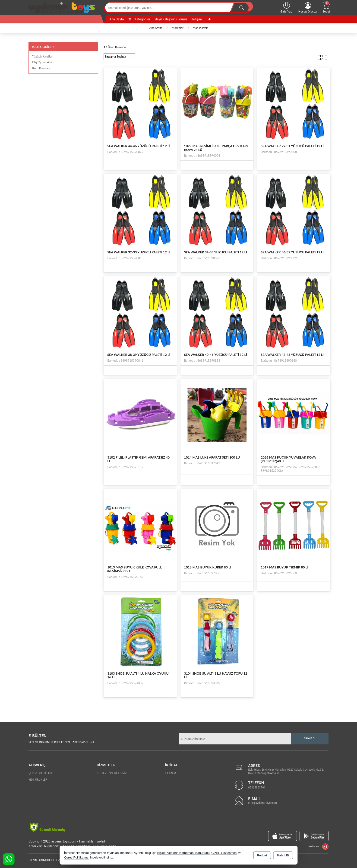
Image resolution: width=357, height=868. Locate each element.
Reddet (262, 855)
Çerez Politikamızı (77, 857)
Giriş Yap (286, 7)
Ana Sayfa (117, 19)
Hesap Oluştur (308, 8)
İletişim (197, 19)
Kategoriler (139, 19)
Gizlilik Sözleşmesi (224, 853)
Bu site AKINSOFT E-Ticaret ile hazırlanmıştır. (58, 860)
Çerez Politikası (40, 773)
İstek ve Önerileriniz (112, 773)
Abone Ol (310, 739)
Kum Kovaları (41, 68)
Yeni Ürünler (38, 780)
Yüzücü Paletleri (43, 56)
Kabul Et (283, 855)
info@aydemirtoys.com (262, 803)
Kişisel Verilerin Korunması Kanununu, (184, 853)
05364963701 (257, 788)
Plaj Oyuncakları (43, 62)
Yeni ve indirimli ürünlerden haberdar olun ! (61, 742)
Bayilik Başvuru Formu (171, 19)
